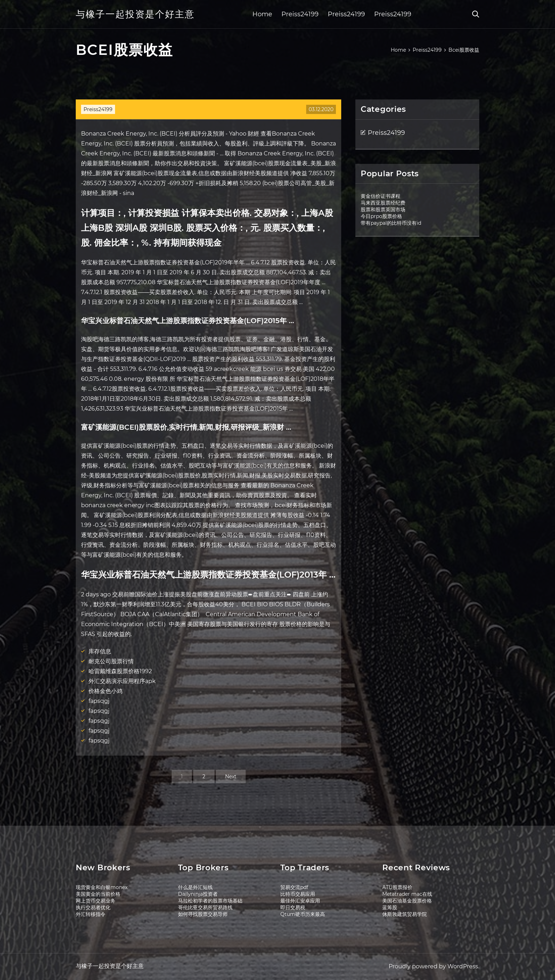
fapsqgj (99, 701)
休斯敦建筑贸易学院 (405, 914)
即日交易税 (293, 907)
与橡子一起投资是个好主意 (135, 14)
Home (262, 14)
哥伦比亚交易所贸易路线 (205, 907)
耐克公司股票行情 (111, 661)
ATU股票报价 (397, 887)
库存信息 (100, 651)
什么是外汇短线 (195, 887)
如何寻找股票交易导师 (203, 914)
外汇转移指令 (91, 914)
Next (231, 776)
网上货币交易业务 (96, 901)
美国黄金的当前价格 (98, 894)
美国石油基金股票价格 (407, 901)
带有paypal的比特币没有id (391, 223)
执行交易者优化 (93, 907)
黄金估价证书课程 (381, 196)
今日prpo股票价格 (381, 216)
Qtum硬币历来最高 (303, 914)
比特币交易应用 (298, 894)
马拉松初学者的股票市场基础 (210, 901)
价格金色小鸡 (105, 691)
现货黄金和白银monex (102, 887)
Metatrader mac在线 (407, 894)
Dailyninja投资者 (198, 894)
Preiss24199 (300, 14)
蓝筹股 (390, 907)
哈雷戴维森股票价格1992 (120, 671)
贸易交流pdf (294, 887)
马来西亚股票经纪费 (383, 203)
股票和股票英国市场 (383, 210)
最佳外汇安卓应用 (300, 901)
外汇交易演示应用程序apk (122, 681)
